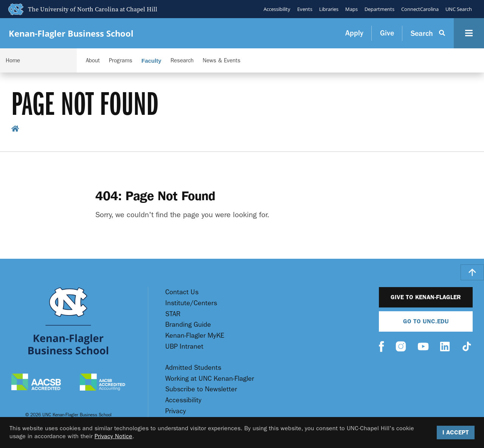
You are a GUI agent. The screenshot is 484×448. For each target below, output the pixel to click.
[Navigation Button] (469, 33)
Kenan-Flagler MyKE (195, 336)
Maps (351, 9)
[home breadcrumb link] (15, 130)
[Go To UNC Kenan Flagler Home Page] (68, 321)
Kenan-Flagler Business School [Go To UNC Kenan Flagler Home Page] (71, 33)
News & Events (222, 61)
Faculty (151, 61)
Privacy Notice (113, 436)
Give (387, 33)
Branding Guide (188, 325)
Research (182, 61)
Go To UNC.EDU (426, 321)
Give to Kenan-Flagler (426, 297)
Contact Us (182, 292)
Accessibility (277, 9)
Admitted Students (193, 368)
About (93, 61)
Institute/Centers (191, 303)
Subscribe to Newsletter (201, 389)
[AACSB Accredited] (36, 383)
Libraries (329, 9)
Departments (379, 9)
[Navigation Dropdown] (38, 60)
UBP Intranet (184, 347)
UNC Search (459, 9)
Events (305, 9)
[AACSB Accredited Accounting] (102, 383)
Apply (354, 33)
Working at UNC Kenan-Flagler (210, 379)
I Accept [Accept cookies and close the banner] (456, 432)
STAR (173, 314)
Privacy (176, 411)
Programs (121, 61)
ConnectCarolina (420, 9)
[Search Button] (428, 33)
